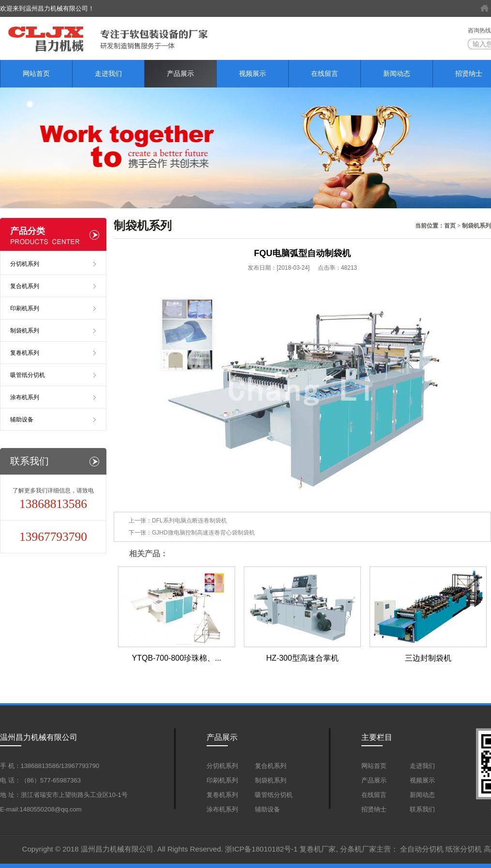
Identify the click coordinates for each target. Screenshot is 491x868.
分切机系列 (25, 264)
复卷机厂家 (318, 849)
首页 (450, 226)
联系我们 (422, 809)
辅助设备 (22, 420)
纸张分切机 (464, 849)
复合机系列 (25, 286)
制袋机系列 (476, 226)
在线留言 (325, 73)
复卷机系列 (25, 353)
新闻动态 (397, 73)
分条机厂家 (358, 849)
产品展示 (180, 73)
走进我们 (108, 73)
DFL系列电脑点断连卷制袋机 (189, 521)
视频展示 (253, 73)
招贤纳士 (374, 809)
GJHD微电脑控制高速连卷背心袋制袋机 (203, 533)
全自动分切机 (422, 849)
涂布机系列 (25, 397)
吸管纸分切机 (28, 375)
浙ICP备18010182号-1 (261, 849)
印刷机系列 (25, 308)
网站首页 (36, 73)
